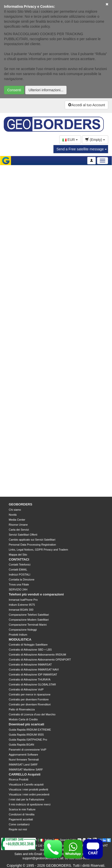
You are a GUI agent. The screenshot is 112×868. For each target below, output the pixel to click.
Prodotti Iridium (18, 635)
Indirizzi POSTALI (19, 575)
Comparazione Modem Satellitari (29, 620)
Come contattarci (19, 824)
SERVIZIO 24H (18, 589)
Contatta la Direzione (22, 579)
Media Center (17, 520)
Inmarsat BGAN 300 (21, 610)
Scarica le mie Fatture (22, 809)
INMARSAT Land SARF (23, 765)
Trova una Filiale (19, 584)
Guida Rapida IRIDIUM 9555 (26, 735)
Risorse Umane (18, 525)
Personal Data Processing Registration (32, 545)
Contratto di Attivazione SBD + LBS (30, 650)
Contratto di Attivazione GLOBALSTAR (32, 684)
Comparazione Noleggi (23, 630)
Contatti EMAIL (18, 570)
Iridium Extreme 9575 (22, 605)
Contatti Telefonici (20, 565)
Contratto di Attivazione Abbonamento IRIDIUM (37, 655)
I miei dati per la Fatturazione (26, 799)
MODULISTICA (20, 639)
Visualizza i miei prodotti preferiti (28, 789)
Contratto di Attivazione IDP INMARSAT (33, 675)
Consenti (14, 90)
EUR (70, 140)
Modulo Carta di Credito (23, 719)
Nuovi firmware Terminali (24, 760)
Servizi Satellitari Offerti (23, 535)
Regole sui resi (18, 829)
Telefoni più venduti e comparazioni (36, 594)
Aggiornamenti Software (23, 755)
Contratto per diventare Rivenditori (30, 704)
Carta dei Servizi (19, 530)
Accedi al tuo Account (86, 105)
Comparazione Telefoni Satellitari (29, 615)
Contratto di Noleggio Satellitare (28, 645)
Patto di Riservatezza (22, 709)
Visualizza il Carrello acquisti (26, 784)
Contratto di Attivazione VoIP (26, 689)
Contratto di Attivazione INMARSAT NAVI (34, 670)
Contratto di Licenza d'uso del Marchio (32, 714)
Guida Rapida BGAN (21, 745)
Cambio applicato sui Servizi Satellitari (32, 540)
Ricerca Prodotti (18, 779)
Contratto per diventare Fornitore (29, 699)
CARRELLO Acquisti (25, 774)
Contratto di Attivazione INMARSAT (30, 665)
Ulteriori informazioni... (46, 90)
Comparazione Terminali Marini (28, 625)
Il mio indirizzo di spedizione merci (30, 804)
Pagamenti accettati (21, 819)
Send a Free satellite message (82, 149)
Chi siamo (15, 510)
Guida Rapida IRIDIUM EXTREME (30, 730)
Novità (13, 515)
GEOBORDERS (20, 504)
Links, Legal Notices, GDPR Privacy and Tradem (38, 550)
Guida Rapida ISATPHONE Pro (28, 740)
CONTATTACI (19, 559)
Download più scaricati (26, 724)
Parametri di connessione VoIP (27, 750)
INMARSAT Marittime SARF (26, 770)
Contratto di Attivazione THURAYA (30, 679)
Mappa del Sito (18, 555)
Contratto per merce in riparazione (30, 694)
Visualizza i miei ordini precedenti (29, 794)
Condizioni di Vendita (22, 814)
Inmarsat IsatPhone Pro (23, 600)
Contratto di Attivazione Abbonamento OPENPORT (40, 660)
